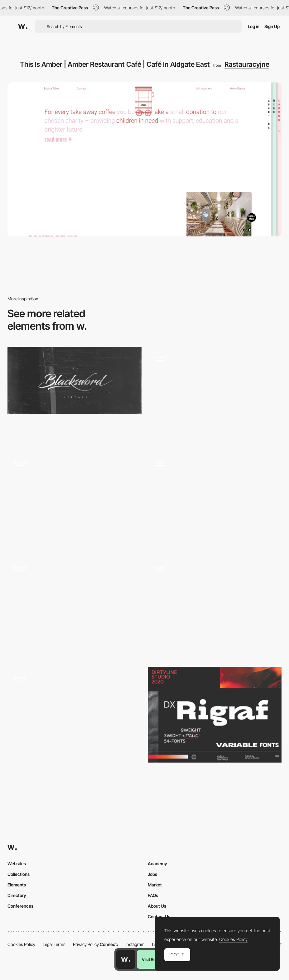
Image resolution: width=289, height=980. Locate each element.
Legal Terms (54, 944)
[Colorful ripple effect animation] (215, 395)
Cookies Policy (21, 944)
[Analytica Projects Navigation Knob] (215, 500)
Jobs (152, 874)
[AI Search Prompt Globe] (75, 607)
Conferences (20, 906)
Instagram (135, 944)
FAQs (153, 895)
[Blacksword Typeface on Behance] (75, 380)
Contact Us (159, 917)
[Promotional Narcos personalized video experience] (75, 500)
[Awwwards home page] (126, 959)
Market (155, 885)
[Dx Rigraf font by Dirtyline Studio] (215, 715)
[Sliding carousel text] (75, 715)
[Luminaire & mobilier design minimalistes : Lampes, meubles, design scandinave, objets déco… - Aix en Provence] (215, 594)
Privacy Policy (86, 944)
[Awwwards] (23, 27)
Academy (157, 864)
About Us (157, 906)
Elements (17, 885)
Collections (19, 874)
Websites (17, 864)
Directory (17, 895)
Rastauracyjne (247, 64)
